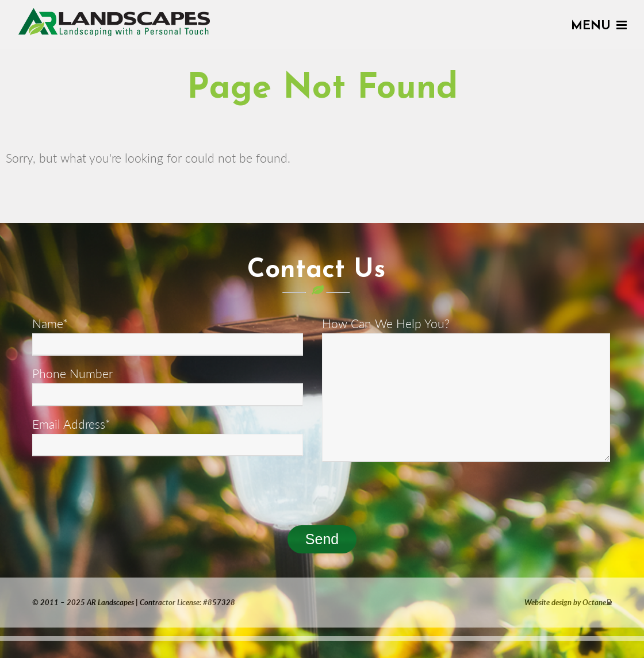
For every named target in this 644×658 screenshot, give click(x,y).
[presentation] (120, 490)
